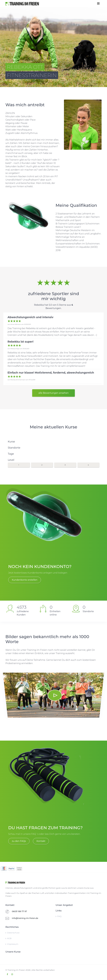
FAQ (59, 916)
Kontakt (41, 841)
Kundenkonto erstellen (25, 580)
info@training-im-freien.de (25, 918)
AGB (8, 938)
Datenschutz (12, 933)
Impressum (12, 944)
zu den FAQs (19, 841)
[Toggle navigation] (98, 3)
